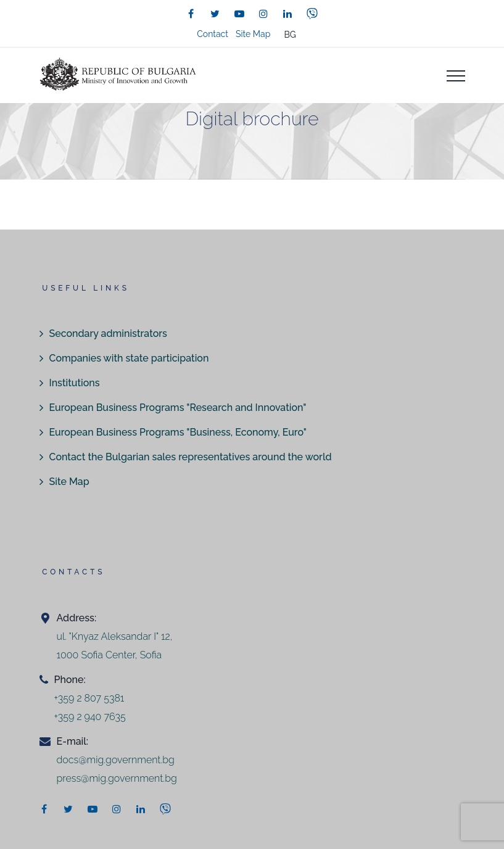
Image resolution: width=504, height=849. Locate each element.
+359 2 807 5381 (89, 698)
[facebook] (191, 14)
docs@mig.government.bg (116, 760)
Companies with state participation (129, 358)
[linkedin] (287, 14)
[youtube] (239, 14)
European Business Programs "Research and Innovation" (178, 408)
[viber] (312, 14)
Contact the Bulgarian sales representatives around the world (191, 457)
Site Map (253, 34)
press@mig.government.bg (117, 778)
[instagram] (263, 14)
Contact (213, 34)
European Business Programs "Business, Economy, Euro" (178, 432)
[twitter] (215, 14)
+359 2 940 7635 (90, 717)
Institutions (75, 383)
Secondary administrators (108, 333)
